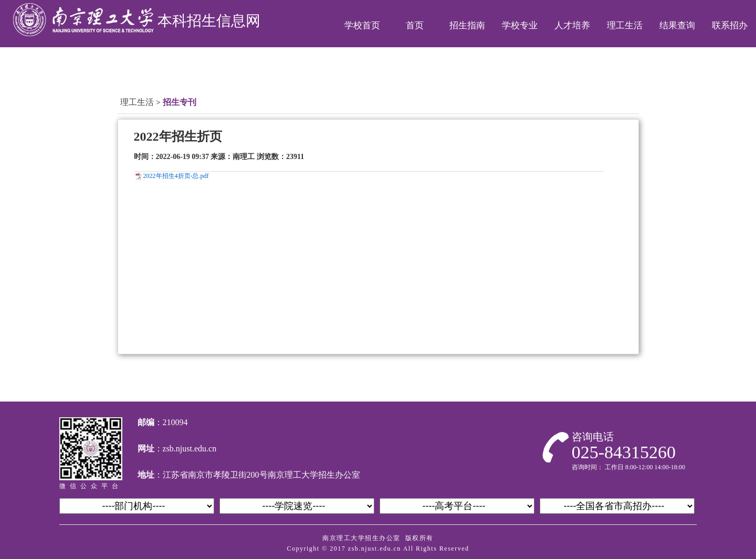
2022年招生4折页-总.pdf (176, 176)
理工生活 (625, 25)
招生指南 (467, 25)
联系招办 (730, 25)
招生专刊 (180, 102)
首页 (415, 25)
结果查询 (677, 25)
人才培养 (572, 25)
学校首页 (362, 25)
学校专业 (520, 25)
